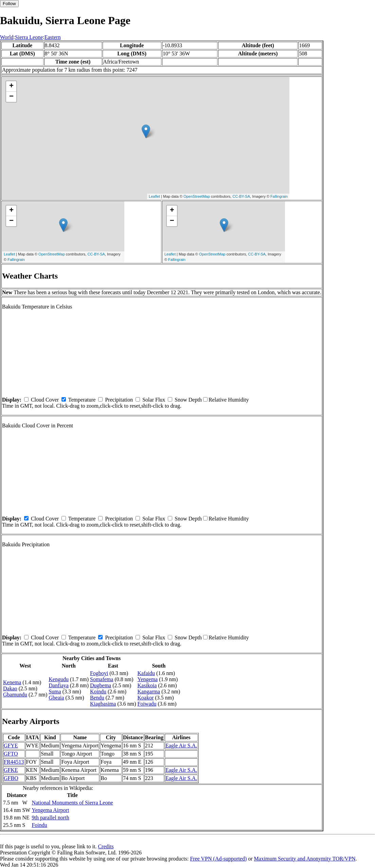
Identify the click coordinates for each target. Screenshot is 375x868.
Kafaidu (146, 673)
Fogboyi (99, 673)
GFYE (11, 746)
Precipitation (119, 400)
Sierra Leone (29, 37)
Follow (9, 4)
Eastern (53, 37)
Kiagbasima (103, 704)
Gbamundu (15, 695)
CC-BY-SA (241, 196)
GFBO (11, 778)
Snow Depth (188, 400)
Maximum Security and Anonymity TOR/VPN (305, 859)
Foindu (39, 825)
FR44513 (14, 762)
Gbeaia (56, 698)
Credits (106, 846)
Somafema (102, 679)
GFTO (11, 754)
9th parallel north (50, 818)
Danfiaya (59, 685)
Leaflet (154, 196)
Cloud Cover (45, 400)
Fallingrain (279, 196)
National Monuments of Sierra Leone (72, 803)
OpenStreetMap (197, 196)
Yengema (148, 679)
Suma (55, 692)
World (7, 37)
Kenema (12, 682)
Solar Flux (154, 400)
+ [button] (11, 86)
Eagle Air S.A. (181, 746)
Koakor (146, 698)
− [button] (11, 97)
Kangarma (149, 692)
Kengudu (59, 679)
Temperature (82, 400)
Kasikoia (147, 685)
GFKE (11, 770)
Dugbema (101, 685)
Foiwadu (147, 704)
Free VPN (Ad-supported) (218, 859)
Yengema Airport (50, 810)
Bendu (97, 698)
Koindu (98, 692)
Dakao (10, 688)
